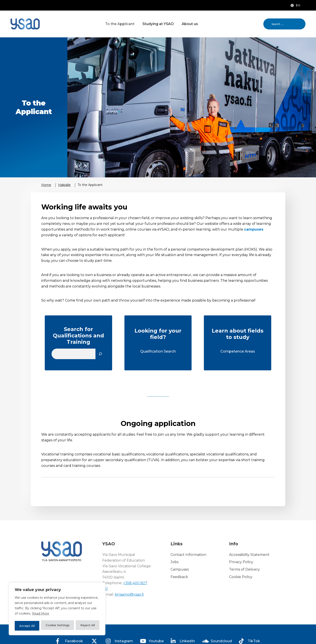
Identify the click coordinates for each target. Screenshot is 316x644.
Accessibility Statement (249, 555)
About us (190, 24)
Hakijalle (64, 185)
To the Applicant (120, 24)
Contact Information (188, 555)
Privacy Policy (241, 562)
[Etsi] (100, 354)
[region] (57, 609)
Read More (41, 615)
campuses (254, 229)
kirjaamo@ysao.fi (129, 594)
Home (46, 185)
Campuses (180, 570)
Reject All (62, 626)
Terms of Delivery (244, 570)
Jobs (174, 562)
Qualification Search (158, 351)
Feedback (179, 577)
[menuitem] (296, 5)
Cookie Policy (241, 577)
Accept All (87, 626)
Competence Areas (238, 351)
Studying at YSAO (158, 24)
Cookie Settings (31, 626)
